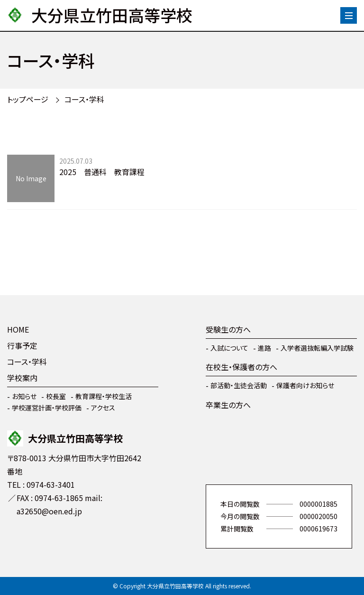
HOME (18, 329)
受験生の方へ (228, 329)
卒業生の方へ (228, 405)
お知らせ (24, 396)
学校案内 (22, 378)
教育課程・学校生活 (104, 396)
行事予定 (22, 345)
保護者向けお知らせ (305, 385)
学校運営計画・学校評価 (47, 408)
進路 (264, 348)
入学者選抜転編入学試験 (317, 348)
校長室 (56, 396)
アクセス (103, 408)
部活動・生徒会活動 (239, 385)
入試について (229, 348)
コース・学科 (84, 99)
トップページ (28, 99)
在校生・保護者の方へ (241, 367)
